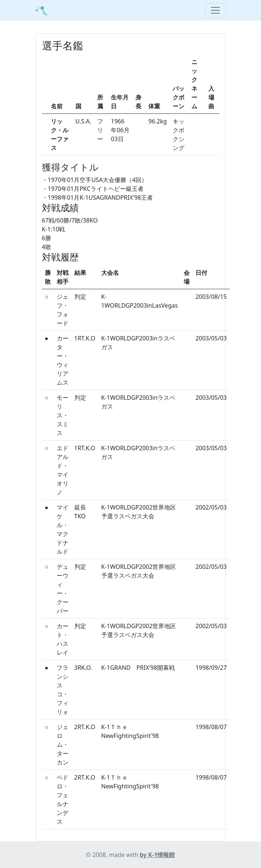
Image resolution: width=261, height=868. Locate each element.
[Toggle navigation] (215, 10)
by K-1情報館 (158, 855)
